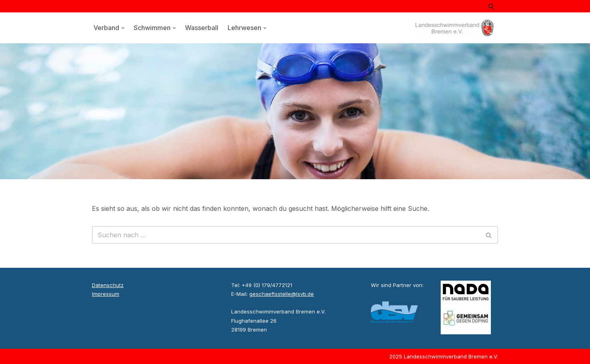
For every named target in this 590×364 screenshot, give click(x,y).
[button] (123, 28)
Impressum (106, 294)
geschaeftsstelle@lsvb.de (282, 294)
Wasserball (202, 28)
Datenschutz (108, 285)
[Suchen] (491, 6)
